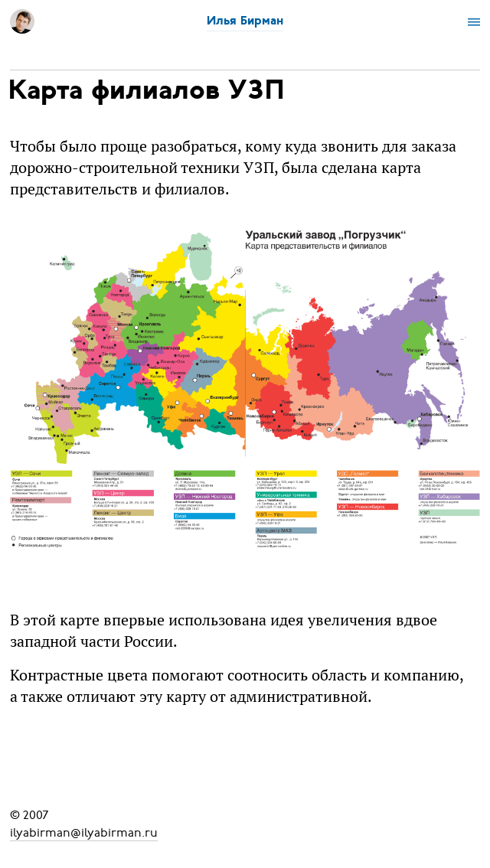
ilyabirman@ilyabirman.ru (84, 832)
